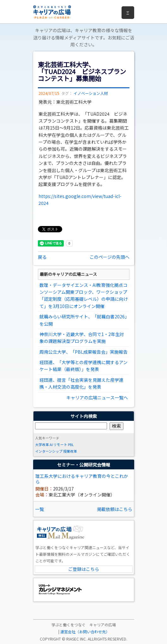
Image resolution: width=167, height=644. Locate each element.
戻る (42, 257)
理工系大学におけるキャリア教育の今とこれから (82, 479)
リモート (60, 444)
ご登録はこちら (84, 569)
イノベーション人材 (91, 93)
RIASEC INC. (77, 639)
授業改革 (70, 451)
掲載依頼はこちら (115, 509)
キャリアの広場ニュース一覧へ (97, 397)
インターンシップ (49, 451)
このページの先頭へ (110, 257)
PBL (71, 444)
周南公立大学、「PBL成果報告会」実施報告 (83, 352)
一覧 (39, 509)
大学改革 (42, 444)
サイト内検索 (84, 416)
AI (51, 444)
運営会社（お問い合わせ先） (85, 632)
